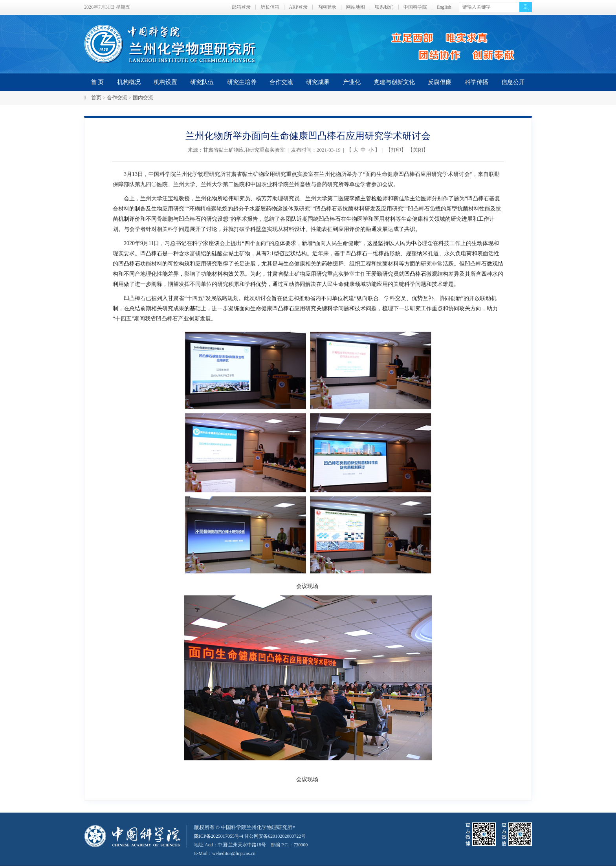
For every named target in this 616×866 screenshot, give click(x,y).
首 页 (97, 82)
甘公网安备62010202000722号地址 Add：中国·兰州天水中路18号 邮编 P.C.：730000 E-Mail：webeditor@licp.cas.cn (256, 845)
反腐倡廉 (440, 82)
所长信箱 (270, 7)
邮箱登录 (241, 7)
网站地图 (356, 7)
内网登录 (327, 7)
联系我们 (384, 7)
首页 (96, 98)
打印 (396, 150)
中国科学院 (415, 7)
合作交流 (281, 82)
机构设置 (165, 82)
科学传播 (477, 82)
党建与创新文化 (394, 82)
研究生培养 (242, 82)
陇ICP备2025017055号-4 (221, 836)
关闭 (418, 150)
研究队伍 (202, 82)
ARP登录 (298, 7)
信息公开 (513, 82)
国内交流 (143, 98)
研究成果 (318, 82)
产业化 (352, 82)
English (444, 7)
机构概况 (129, 82)
